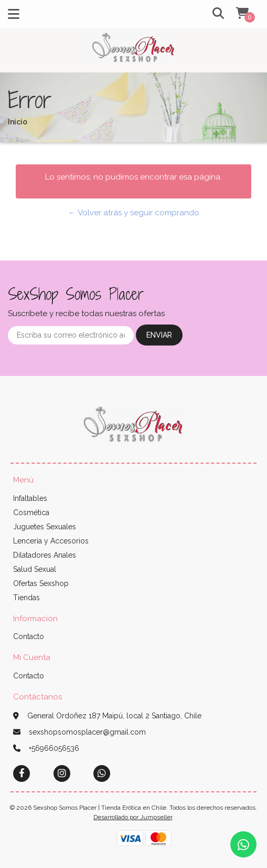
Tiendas (26, 598)
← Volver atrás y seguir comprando (134, 213)
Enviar (159, 335)
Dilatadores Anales (45, 555)
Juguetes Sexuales (45, 527)
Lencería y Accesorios (51, 541)
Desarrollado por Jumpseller (133, 817)
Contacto (29, 636)
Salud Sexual (35, 569)
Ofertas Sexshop (41, 583)
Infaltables (30, 498)
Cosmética (31, 513)
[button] (212, 14)
